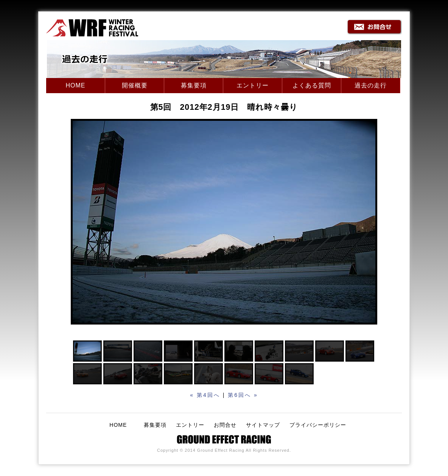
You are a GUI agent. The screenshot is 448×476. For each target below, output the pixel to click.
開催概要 (135, 85)
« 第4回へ (205, 395)
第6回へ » (243, 395)
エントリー (253, 85)
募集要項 (194, 85)
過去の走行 (371, 85)
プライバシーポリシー (318, 425)
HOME (76, 85)
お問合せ (225, 425)
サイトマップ (263, 425)
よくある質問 (312, 85)
